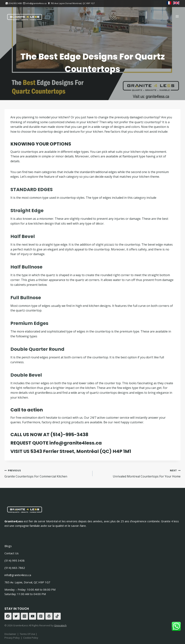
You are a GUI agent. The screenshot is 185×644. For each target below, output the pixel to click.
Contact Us (12, 553)
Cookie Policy (31, 638)
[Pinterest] (41, 616)
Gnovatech (60, 625)
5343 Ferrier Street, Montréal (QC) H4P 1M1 (81, 451)
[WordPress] (49, 616)
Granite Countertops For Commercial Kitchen (47, 473)
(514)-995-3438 (69, 435)
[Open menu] (177, 16)
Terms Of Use (28, 634)
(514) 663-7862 (15, 568)
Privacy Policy (12, 638)
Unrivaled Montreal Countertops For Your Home (138, 473)
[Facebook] (8, 616)
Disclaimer (10, 634)
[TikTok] (57, 616)
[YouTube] (33, 616)
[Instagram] (24, 616)
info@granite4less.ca (76, 443)
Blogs (8, 546)
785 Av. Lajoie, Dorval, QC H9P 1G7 (27, 582)
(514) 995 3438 (15, 560)
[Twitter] (16, 616)
